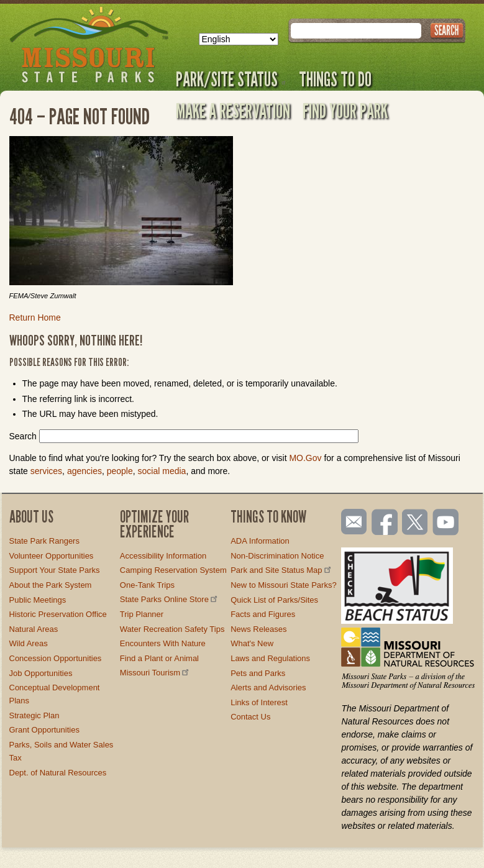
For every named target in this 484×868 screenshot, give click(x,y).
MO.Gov (305, 458)
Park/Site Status (231, 79)
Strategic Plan (34, 715)
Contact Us (250, 717)
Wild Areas (29, 643)
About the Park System (51, 585)
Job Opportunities (41, 673)
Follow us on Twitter (414, 523)
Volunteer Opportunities (52, 556)
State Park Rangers (44, 541)
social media (162, 471)
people (120, 471)
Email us (351, 522)
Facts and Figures (263, 614)
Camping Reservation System (173, 570)
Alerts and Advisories (268, 688)
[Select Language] (239, 39)
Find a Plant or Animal (159, 658)
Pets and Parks (258, 673)
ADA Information (260, 541)
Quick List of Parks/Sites (274, 600)
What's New (252, 643)
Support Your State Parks (55, 570)
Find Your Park (345, 111)
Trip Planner (142, 614)
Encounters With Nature (163, 643)
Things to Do (335, 79)
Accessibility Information (163, 556)
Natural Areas (34, 629)
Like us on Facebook (385, 523)
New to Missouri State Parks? (284, 585)
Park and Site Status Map (281, 570)
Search (23, 436)
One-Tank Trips (147, 585)
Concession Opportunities (56, 658)
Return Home (35, 318)
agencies (84, 471)
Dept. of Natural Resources (58, 773)
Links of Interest (259, 702)
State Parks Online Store (170, 599)
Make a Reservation (233, 111)
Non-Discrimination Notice (277, 556)
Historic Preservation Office (58, 614)
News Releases (258, 629)
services (46, 471)
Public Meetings (38, 600)
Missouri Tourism (155, 673)
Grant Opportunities (44, 730)
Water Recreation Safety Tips (172, 629)
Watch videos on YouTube (446, 523)
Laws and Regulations (270, 658)
